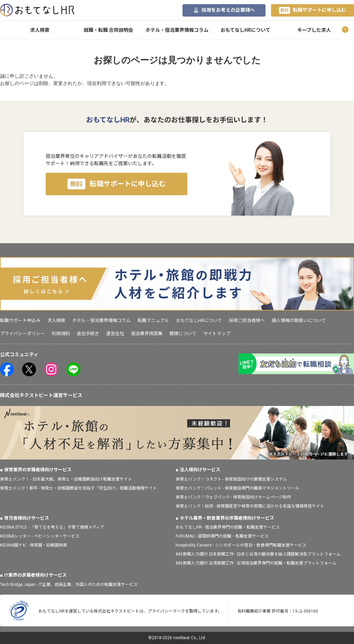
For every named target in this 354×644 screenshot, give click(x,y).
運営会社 (115, 334)
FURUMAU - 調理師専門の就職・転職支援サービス (222, 536)
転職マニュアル (153, 320)
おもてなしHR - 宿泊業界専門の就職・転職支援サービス (228, 527)
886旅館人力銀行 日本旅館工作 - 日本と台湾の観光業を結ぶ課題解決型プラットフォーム (258, 554)
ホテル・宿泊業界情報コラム (177, 30)
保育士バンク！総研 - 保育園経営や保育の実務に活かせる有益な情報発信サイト (250, 506)
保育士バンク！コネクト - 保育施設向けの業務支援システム (231, 479)
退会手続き (88, 334)
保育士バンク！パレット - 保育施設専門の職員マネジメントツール (237, 488)
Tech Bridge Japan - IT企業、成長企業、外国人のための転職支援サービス (69, 585)
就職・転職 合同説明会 (108, 30)
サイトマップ (217, 334)
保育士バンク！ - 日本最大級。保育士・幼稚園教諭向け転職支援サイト (66, 479)
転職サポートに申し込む (313, 10)
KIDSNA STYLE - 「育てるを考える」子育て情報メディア (52, 527)
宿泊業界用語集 (147, 334)
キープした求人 (314, 30)
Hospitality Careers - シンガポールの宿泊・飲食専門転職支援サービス (241, 545)
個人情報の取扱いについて (299, 320)
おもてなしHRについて (245, 30)
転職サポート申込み (20, 320)
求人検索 (40, 30)
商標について (183, 334)
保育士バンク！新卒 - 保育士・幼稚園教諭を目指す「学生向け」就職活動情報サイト (78, 488)
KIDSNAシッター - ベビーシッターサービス (40, 536)
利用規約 (61, 334)
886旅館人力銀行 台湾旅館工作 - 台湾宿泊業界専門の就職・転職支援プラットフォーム (256, 563)
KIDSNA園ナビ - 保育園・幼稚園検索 (34, 545)
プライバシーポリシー (22, 334)
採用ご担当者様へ (247, 320)
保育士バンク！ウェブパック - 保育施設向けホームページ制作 (233, 497)
